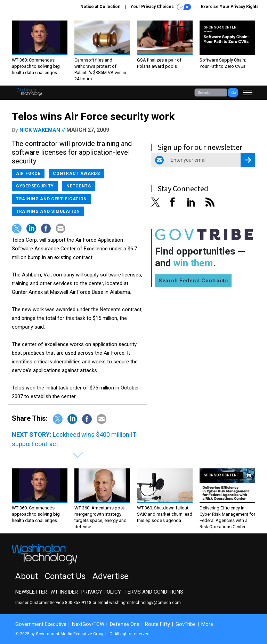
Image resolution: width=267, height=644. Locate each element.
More (207, 624)
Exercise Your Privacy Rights (230, 7)
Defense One (125, 624)
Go (233, 93)
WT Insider (64, 592)
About (27, 576)
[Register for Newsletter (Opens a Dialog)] (248, 160)
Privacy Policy (101, 592)
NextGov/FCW (88, 624)
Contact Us (65, 576)
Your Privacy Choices (161, 7)
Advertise (111, 576)
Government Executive (41, 624)
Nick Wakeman (40, 130)
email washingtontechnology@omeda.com (139, 603)
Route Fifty (157, 624)
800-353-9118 (78, 603)
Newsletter (31, 592)
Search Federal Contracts (193, 281)
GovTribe (186, 624)
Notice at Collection (100, 7)
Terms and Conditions (154, 592)
